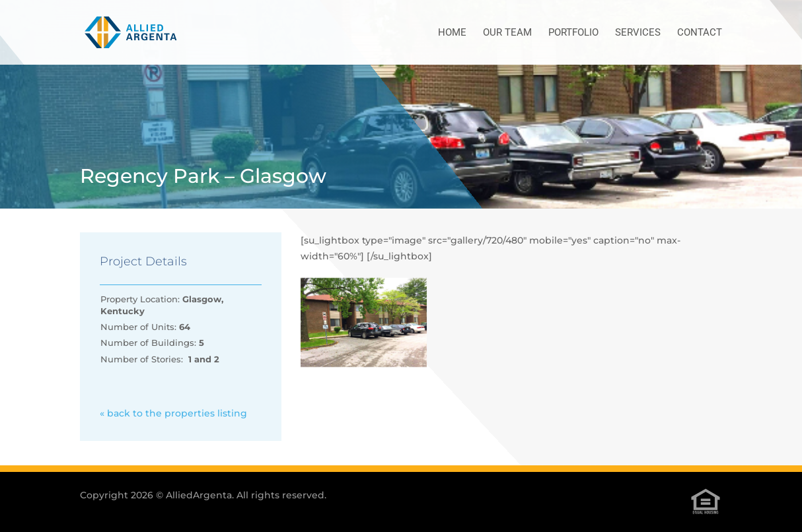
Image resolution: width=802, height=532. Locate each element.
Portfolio (573, 33)
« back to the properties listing (173, 413)
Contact (700, 33)
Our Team (507, 33)
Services (638, 33)
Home (452, 33)
